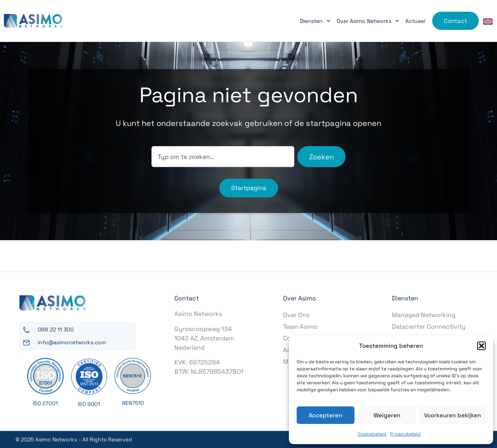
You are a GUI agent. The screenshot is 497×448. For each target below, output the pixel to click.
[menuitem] (488, 21)
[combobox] (223, 157)
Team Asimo (300, 327)
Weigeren (387, 415)
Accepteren (325, 415)
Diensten (315, 21)
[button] (481, 346)
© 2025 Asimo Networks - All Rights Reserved (74, 439)
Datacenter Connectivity (429, 327)
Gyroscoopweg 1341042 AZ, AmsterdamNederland (204, 338)
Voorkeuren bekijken (453, 415)
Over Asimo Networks (368, 21)
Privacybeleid (405, 434)
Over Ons (296, 315)
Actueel (415, 21)
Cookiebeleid (372, 434)
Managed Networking (424, 315)
